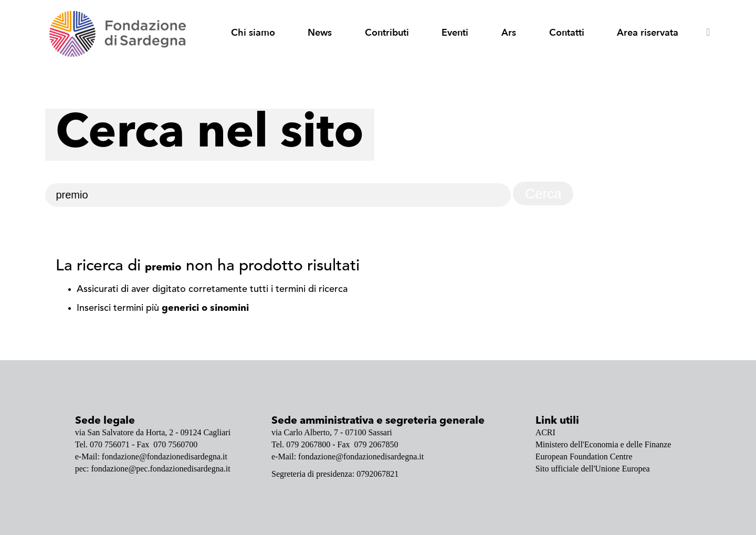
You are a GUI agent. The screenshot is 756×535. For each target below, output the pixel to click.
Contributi (387, 33)
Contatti (567, 33)
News (320, 33)
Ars (509, 33)
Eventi (455, 33)
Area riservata (648, 33)
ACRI (545, 432)
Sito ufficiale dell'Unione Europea (593, 469)
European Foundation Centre (584, 457)
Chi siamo (253, 33)
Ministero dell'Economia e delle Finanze (603, 444)
